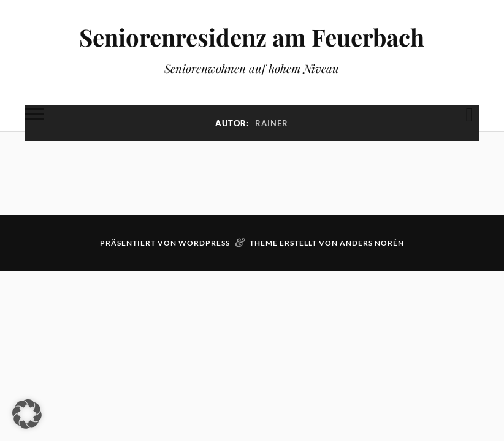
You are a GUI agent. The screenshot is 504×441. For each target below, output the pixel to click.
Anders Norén (372, 243)
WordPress (204, 243)
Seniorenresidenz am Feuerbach (252, 37)
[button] (27, 414)
